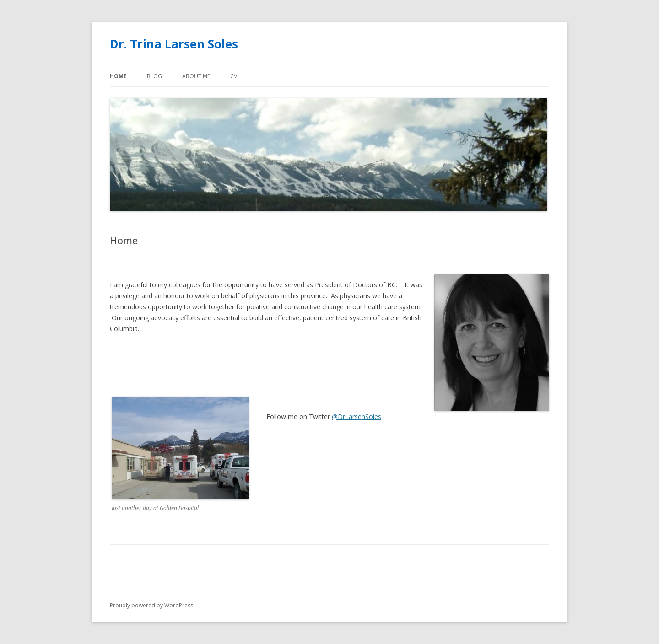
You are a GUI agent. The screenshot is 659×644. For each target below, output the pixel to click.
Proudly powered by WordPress (151, 605)
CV (234, 76)
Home (118, 76)
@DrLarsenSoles (357, 416)
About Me (196, 76)
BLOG (154, 76)
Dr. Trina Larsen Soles (174, 44)
